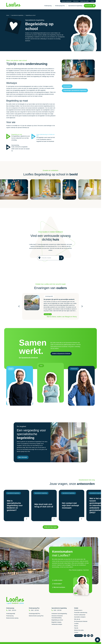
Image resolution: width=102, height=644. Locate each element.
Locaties (76, 624)
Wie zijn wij (76, 1)
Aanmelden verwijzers (80, 617)
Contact (92, 1)
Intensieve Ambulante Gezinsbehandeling (57, 617)
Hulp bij (76, 628)
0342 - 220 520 (35, 610)
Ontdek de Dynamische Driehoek (61, 354)
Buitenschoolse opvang (12, 618)
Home (8, 15)
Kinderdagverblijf (11, 614)
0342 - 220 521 (12, 610)
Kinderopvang (48, 6)
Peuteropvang (10, 616)
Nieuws (76, 626)
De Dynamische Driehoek (81, 621)
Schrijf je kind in (78, 610)
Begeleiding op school (57, 620)
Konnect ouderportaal (67, 1)
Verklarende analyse (57, 624)
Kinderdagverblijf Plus (35, 614)
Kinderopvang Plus (60, 6)
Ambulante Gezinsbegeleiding (59, 614)
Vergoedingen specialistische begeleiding (75, 90)
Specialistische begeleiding (75, 6)
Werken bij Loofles (84, 1)
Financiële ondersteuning (81, 613)
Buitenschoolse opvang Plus (36, 616)
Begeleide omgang (56, 622)
